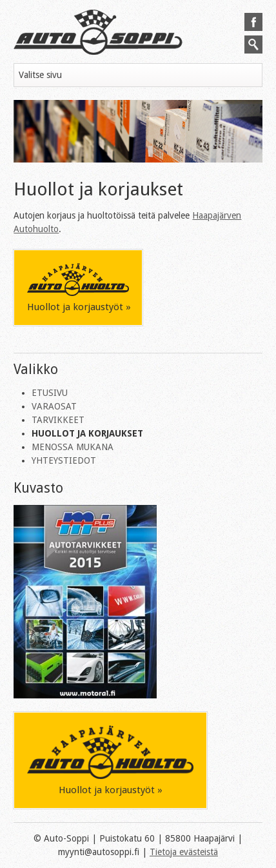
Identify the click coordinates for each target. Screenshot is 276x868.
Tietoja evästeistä (184, 852)
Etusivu (50, 393)
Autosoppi (98, 32)
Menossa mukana (73, 447)
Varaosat (54, 406)
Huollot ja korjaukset (87, 433)
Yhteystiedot (64, 460)
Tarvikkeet (58, 420)
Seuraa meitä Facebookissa (253, 22)
